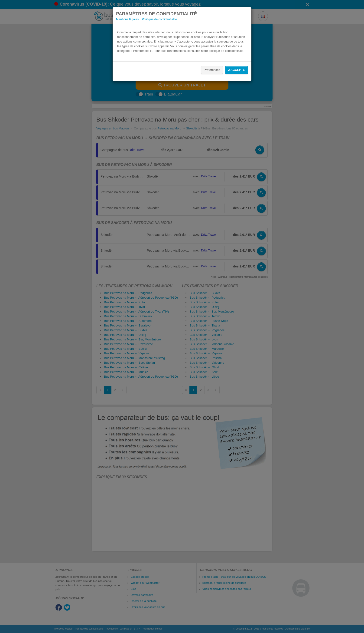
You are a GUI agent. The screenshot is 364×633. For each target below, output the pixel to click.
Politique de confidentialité (159, 19)
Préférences (212, 70)
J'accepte (237, 70)
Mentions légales (127, 19)
